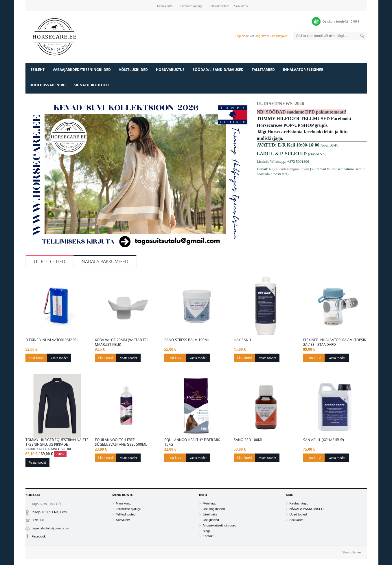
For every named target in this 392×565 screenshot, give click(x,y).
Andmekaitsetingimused (220, 525)
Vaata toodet (59, 358)
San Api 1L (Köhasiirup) (324, 440)
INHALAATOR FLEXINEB (303, 70)
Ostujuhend (211, 520)
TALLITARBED (263, 70)
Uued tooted (49, 262)
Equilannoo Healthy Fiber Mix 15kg (192, 442)
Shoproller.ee (352, 552)
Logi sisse (242, 36)
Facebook (39, 536)
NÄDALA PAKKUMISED (105, 262)
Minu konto (165, 6)
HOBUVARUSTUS (170, 70)
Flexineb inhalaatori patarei (51, 340)
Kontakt (208, 536)
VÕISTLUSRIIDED (133, 70)
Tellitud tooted (219, 6)
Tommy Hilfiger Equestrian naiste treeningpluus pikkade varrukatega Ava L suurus (57, 445)
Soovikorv (241, 6)
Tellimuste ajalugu (191, 6)
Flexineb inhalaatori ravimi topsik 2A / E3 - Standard (335, 342)
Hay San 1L (243, 340)
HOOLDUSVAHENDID (48, 85)
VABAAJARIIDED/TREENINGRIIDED (82, 70)
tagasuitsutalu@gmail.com (289, 169)
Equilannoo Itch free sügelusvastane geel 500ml (121, 442)
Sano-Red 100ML (248, 440)
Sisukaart (296, 520)
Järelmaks (210, 514)
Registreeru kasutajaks (271, 36)
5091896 (38, 520)
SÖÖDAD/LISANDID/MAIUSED (218, 70)
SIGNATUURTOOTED (91, 85)
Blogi (206, 531)
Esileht (38, 70)
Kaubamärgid (299, 503)
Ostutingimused (214, 509)
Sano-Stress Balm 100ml (187, 340)
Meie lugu (210, 503)
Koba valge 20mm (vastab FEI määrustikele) (121, 342)
